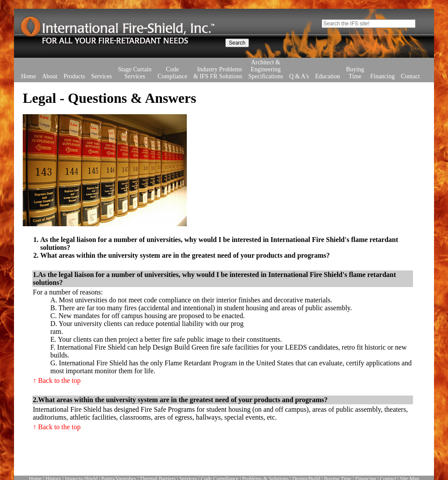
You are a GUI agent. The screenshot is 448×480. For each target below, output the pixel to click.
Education (327, 63)
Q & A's (299, 63)
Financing (382, 63)
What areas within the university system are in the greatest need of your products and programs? (185, 255)
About (50, 76)
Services (101, 63)
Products (74, 63)
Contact (410, 63)
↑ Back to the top (57, 380)
